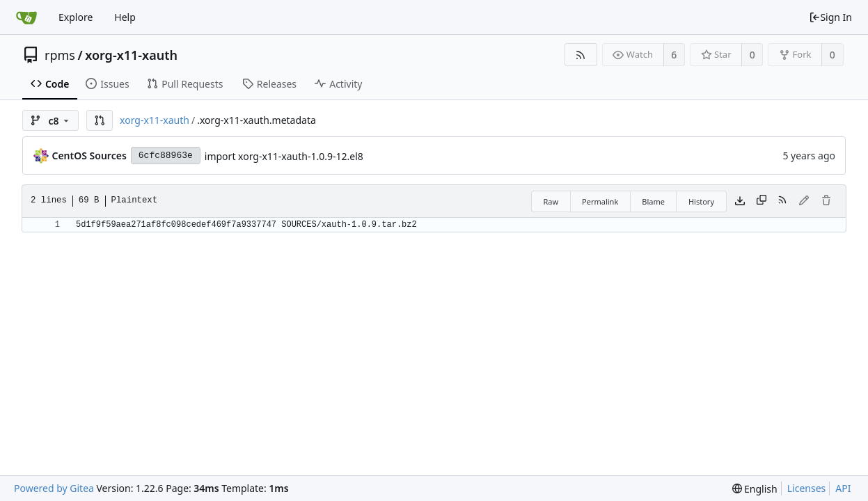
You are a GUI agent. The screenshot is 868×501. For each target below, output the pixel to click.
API (843, 488)
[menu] (755, 489)
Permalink (600, 201)
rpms (60, 55)
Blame (653, 201)
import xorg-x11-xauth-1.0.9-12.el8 (284, 156)
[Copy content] (762, 201)
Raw (551, 201)
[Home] (26, 17)
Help (125, 17)
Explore (76, 17)
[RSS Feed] (581, 55)
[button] (100, 120)
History (701, 201)
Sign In (830, 17)
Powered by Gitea (54, 488)
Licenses (807, 488)
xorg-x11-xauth (131, 55)
